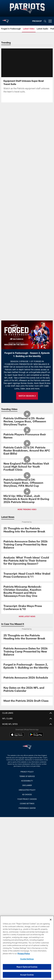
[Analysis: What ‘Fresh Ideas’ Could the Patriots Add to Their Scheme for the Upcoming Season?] (27, 561)
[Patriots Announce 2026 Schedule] (27, 678)
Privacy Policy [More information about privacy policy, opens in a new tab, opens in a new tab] (24, 953)
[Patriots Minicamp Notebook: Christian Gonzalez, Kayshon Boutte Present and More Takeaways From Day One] (27, 592)
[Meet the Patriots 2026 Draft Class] (27, 701)
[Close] (51, 920)
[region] (27, 948)
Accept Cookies (27, 975)
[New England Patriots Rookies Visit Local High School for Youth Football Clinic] (27, 467)
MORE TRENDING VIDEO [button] (27, 509)
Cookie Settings (27, 803)
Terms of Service (27, 776)
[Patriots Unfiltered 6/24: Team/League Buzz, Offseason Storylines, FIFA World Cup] (27, 483)
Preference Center (27, 808)
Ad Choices (27, 794)
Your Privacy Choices (27, 799)
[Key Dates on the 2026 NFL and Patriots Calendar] (27, 690)
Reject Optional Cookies (27, 967)
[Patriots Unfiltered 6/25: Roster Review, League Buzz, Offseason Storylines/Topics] (27, 422)
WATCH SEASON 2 (27, 396)
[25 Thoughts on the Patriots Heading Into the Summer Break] (27, 530)
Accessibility (27, 781)
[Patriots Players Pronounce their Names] (27, 436)
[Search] (45, 21)
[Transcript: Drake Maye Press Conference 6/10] (27, 608)
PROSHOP (37, 21)
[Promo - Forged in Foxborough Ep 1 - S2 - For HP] (27, 666)
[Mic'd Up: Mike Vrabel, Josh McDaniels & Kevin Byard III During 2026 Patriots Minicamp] (27, 499)
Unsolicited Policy (27, 790)
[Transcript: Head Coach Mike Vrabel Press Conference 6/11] (27, 575)
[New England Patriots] (27, 747)
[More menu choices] (50, 21)
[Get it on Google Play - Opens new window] (36, 736)
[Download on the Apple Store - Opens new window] (17, 735)
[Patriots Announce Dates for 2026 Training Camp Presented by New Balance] (27, 545)
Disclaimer (27, 785)
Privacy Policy (27, 772)
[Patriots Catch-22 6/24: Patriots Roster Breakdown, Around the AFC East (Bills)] (27, 451)
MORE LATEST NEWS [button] (27, 616)
